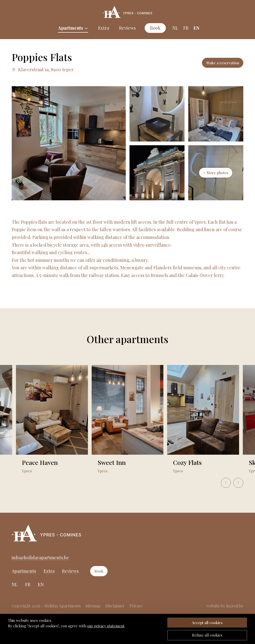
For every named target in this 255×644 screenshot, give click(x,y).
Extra (104, 28)
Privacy (136, 606)
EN (196, 28)
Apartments (70, 28)
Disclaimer (115, 606)
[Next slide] (238, 483)
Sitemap (93, 606)
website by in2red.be (225, 606)
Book (155, 28)
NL (175, 28)
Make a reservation (223, 63)
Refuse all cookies (207, 635)
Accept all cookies (207, 623)
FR (186, 28)
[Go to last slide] (226, 483)
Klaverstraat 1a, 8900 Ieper (43, 70)
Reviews (127, 28)
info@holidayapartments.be (40, 558)
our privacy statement (106, 626)
